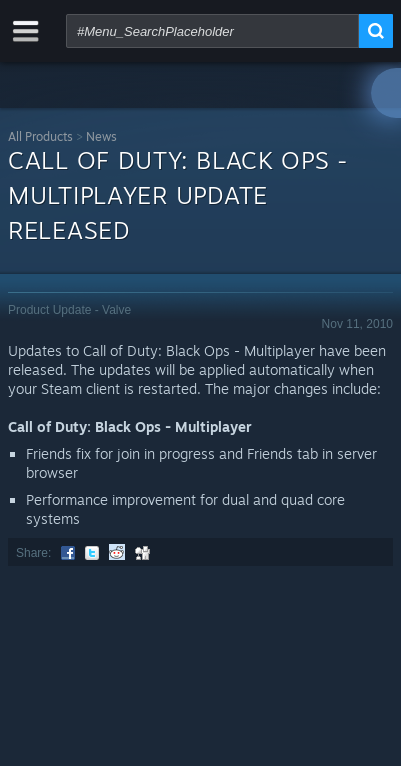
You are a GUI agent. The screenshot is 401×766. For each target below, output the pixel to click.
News (101, 136)
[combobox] (212, 31)
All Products (40, 136)
